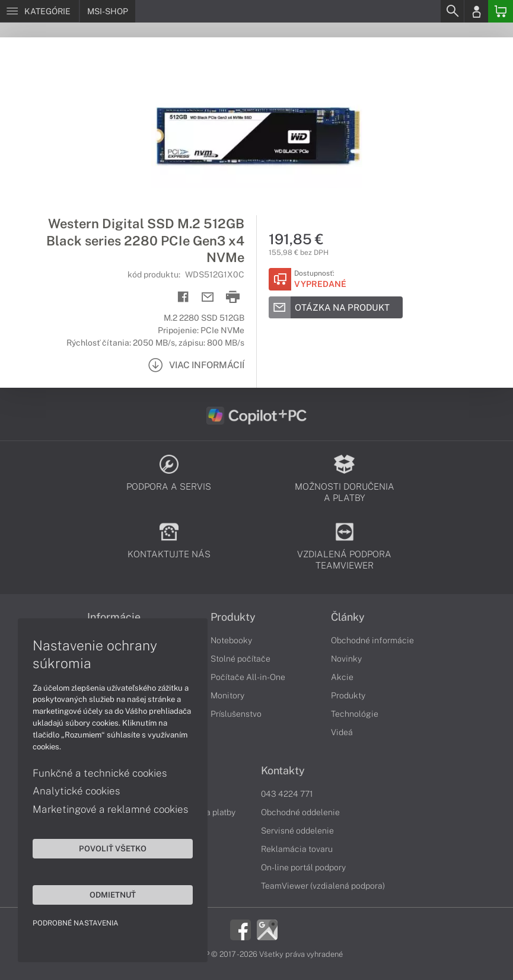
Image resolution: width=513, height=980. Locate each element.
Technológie (355, 714)
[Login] (476, 11)
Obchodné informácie (372, 640)
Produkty (233, 617)
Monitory (227, 695)
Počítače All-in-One (248, 677)
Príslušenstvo (236, 714)
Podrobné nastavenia (76, 923)
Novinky (346, 659)
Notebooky (231, 640)
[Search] (452, 11)
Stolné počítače (240, 659)
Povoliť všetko (113, 848)
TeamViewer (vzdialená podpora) (323, 886)
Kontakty (283, 771)
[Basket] (501, 11)
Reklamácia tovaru (297, 849)
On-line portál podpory (303, 867)
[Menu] (39, 11)
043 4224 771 (287, 794)
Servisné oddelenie (297, 831)
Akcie (342, 677)
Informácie (114, 617)
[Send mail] (208, 297)
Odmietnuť (113, 895)
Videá (342, 732)
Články (348, 617)
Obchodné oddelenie (300, 812)
